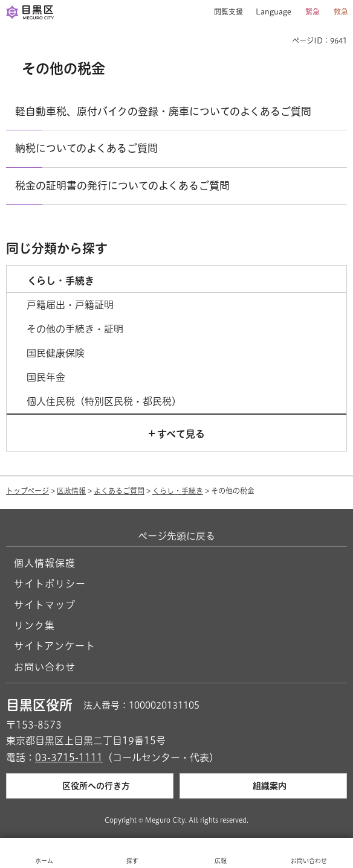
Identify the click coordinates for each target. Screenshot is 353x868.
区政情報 (71, 491)
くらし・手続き (178, 491)
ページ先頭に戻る (176, 536)
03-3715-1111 (69, 758)
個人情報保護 (45, 563)
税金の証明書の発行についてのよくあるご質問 (122, 186)
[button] (224, 12)
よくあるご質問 (119, 491)
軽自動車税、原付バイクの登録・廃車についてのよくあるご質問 (163, 111)
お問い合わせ (45, 667)
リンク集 (34, 625)
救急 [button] (341, 11)
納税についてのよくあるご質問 (86, 148)
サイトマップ (45, 605)
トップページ (28, 491)
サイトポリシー (50, 584)
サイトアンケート (55, 646)
